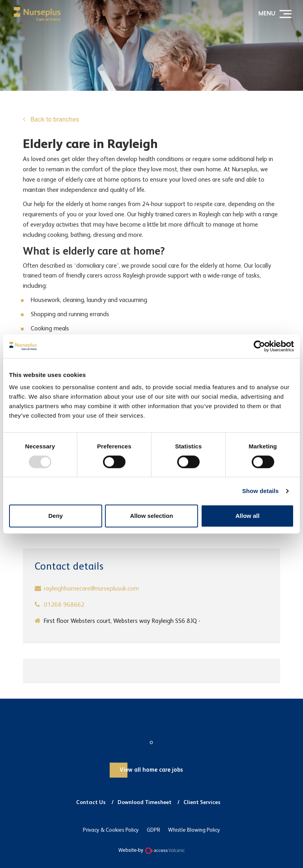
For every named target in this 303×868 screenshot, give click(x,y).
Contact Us (91, 802)
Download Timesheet (145, 802)
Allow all (248, 516)
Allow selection (151, 516)
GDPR (153, 830)
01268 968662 (64, 605)
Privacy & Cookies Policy (111, 830)
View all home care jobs (151, 770)
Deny (55, 516)
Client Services (202, 802)
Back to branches (54, 119)
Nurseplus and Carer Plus (37, 14)
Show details (261, 491)
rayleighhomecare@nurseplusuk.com (91, 589)
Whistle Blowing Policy (194, 830)
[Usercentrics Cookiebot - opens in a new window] (259, 346)
